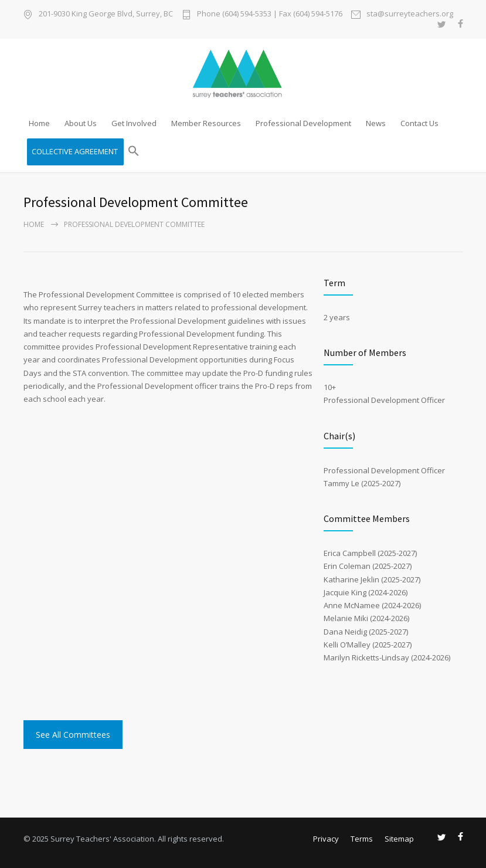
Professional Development (303, 123)
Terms (362, 839)
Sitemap (399, 839)
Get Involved (134, 123)
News (376, 123)
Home (39, 123)
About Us (81, 123)
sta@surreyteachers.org (410, 14)
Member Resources (206, 123)
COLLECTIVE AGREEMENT (75, 151)
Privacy (326, 839)
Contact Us (419, 123)
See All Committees (73, 735)
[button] (134, 152)
